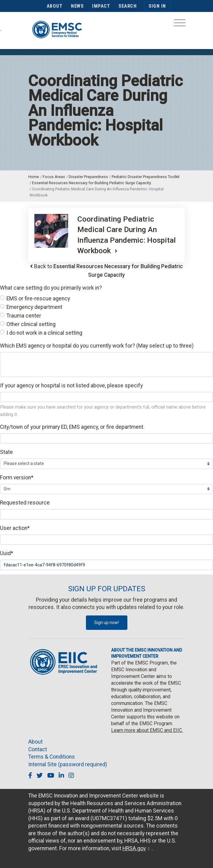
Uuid (7, 553)
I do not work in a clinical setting (44, 333)
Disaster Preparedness (88, 177)
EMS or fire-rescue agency (38, 299)
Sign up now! (106, 622)
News (77, 6)
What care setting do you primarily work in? (51, 288)
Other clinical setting (31, 324)
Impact (101, 6)
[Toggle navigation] (180, 25)
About (55, 6)
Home (34, 177)
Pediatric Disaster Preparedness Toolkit (146, 177)
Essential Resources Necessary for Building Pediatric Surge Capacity (91, 183)
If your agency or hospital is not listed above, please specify (71, 386)
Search (128, 6)
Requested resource (25, 503)
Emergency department (34, 307)
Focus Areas (54, 177)
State (6, 452)
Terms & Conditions (52, 757)
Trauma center (24, 316)
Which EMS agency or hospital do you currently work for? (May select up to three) (97, 346)
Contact (38, 749)
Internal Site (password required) (68, 764)
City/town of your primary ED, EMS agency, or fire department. (72, 427)
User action (15, 528)
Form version (17, 478)
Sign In (157, 6)
